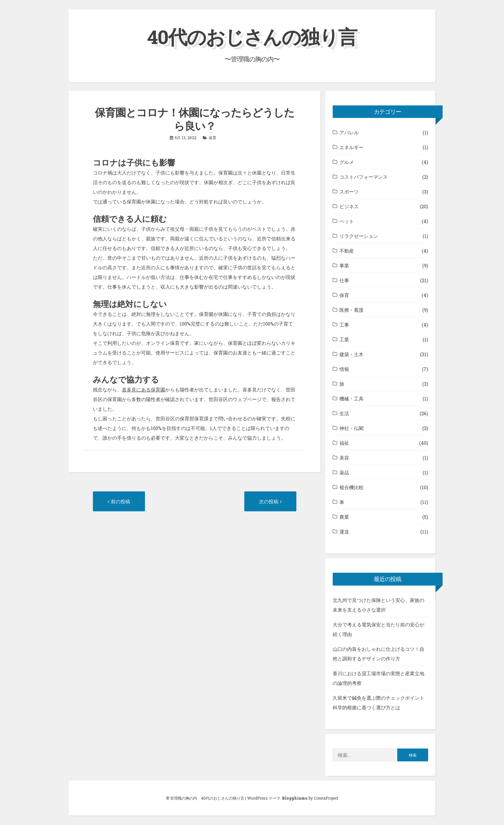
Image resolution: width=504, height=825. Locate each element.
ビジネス (349, 206)
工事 (344, 325)
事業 (344, 265)
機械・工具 (351, 399)
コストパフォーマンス (364, 177)
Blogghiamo (295, 798)
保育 (212, 138)
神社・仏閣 (351, 428)
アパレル (349, 132)
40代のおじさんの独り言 (252, 36)
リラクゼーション (359, 236)
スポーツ (349, 192)
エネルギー (351, 147)
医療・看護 (351, 310)
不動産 (347, 251)
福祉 (344, 443)
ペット (347, 221)
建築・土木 (351, 354)
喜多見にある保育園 (144, 390)
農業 (344, 517)
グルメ (347, 162)
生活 (344, 413)
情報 (344, 369)
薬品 (344, 472)
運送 (344, 532)
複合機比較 (351, 487)
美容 (344, 458)
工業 (344, 339)
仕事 (344, 280)
